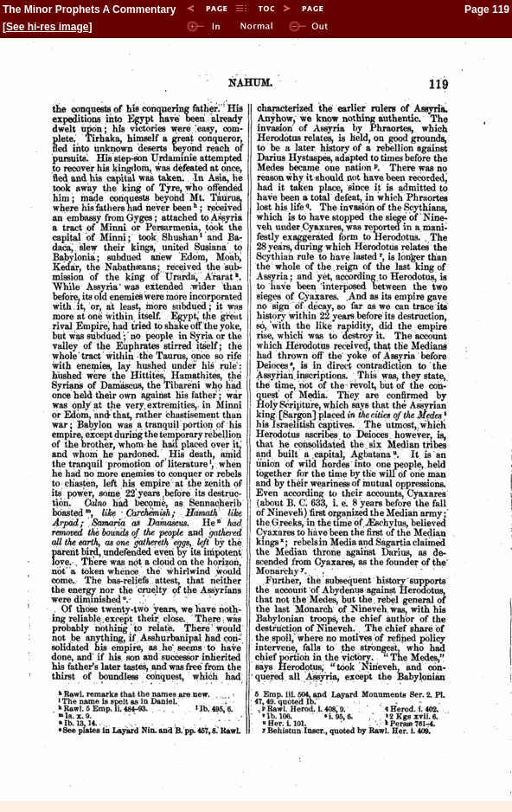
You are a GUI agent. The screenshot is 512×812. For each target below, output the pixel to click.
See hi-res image (47, 27)
